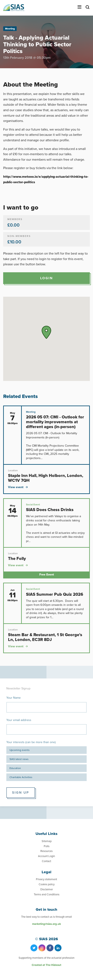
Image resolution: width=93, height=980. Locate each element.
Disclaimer (47, 889)
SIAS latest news (19, 759)
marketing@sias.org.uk (46, 924)
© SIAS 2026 (46, 939)
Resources (46, 851)
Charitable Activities (21, 777)
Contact (46, 861)
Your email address (19, 720)
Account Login (46, 856)
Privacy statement (46, 879)
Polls (47, 846)
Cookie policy (47, 884)
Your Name (14, 698)
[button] (46, 332)
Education (15, 768)
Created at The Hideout (46, 965)
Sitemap (47, 841)
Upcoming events (20, 750)
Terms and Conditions (47, 894)
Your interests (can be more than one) (31, 742)
